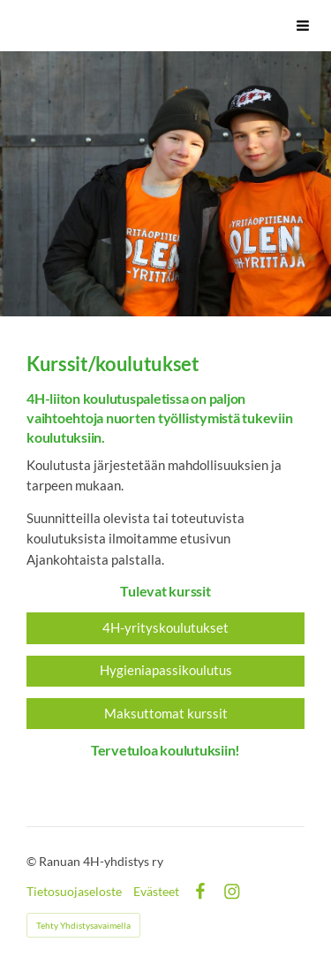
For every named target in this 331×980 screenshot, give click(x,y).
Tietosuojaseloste (74, 892)
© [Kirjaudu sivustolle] (33, 861)
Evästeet (156, 892)
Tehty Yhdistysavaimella (83, 925)
